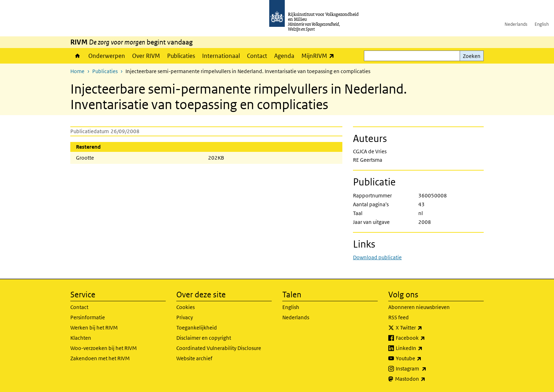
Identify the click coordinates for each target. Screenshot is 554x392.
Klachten (81, 338)
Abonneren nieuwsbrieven (419, 307)
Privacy (185, 317)
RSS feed (399, 317)
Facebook (426, 338)
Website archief (194, 358)
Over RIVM (146, 56)
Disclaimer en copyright (204, 338)
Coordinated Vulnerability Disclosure (219, 348)
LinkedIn (425, 348)
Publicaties (181, 56)
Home (78, 56)
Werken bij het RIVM (94, 328)
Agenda (284, 56)
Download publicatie (377, 257)
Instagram (427, 369)
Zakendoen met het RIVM (100, 358)
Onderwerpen (107, 56)
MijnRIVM (320, 56)
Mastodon (426, 379)
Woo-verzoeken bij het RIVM (104, 348)
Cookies (185, 307)
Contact (257, 56)
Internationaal (221, 56)
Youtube (424, 358)
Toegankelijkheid (197, 328)
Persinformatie (88, 317)
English (542, 24)
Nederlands (516, 24)
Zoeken (472, 56)
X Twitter (425, 328)
